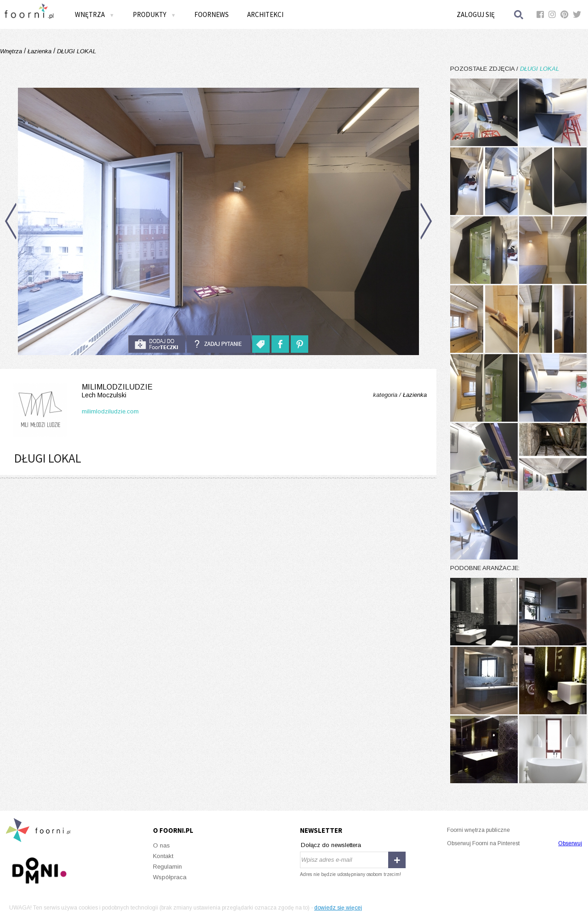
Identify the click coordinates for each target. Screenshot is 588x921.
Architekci (265, 14)
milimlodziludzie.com (110, 411)
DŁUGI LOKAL (76, 51)
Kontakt (163, 856)
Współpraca (170, 877)
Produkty (154, 14)
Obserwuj (570, 843)
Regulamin (167, 867)
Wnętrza (95, 14)
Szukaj (519, 14)
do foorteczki (157, 344)
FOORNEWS (212, 14)
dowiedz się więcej (338, 908)
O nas (161, 845)
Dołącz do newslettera (331, 845)
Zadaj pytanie (219, 344)
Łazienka (40, 51)
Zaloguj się (476, 14)
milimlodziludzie (81, 391)
